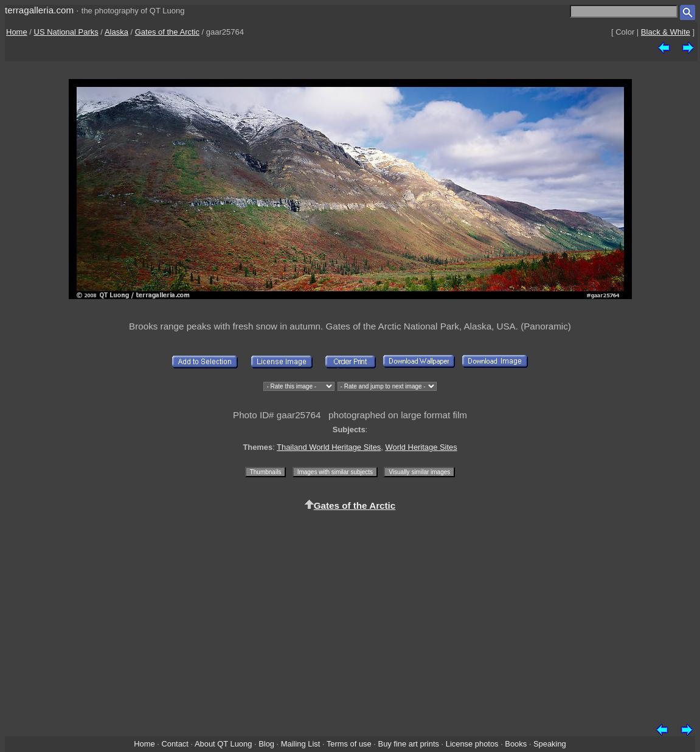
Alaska (116, 32)
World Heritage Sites (421, 447)
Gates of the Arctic (167, 32)
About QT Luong (223, 744)
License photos (472, 744)
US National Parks (66, 32)
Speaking (550, 744)
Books (516, 744)
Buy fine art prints (409, 744)
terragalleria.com (39, 10)
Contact (175, 744)
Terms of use (349, 744)
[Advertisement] (350, 615)
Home (17, 32)
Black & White (666, 32)
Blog (266, 744)
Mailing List (301, 744)
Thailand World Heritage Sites (329, 447)
